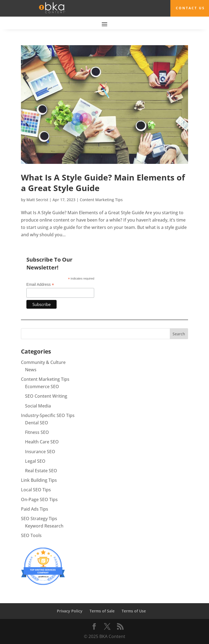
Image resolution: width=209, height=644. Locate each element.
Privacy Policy (70, 611)
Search (179, 334)
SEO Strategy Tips (39, 518)
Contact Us (190, 8)
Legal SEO (35, 461)
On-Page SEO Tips (39, 499)
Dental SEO (37, 422)
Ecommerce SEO (42, 387)
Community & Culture (43, 362)
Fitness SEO (37, 432)
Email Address (40, 285)
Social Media (38, 406)
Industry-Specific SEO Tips (48, 415)
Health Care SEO (42, 442)
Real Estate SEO (41, 470)
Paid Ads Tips (35, 509)
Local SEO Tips (36, 490)
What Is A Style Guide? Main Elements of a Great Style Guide (103, 182)
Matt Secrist (37, 199)
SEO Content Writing (46, 396)
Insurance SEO (40, 451)
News (31, 369)
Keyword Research (44, 526)
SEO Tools (31, 535)
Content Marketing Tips (101, 199)
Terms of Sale (102, 611)
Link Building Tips (39, 480)
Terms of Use (134, 611)
